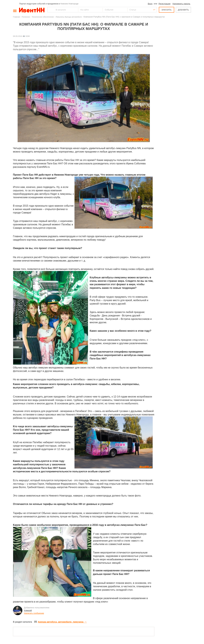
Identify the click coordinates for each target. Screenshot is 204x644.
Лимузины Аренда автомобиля (69, 17)
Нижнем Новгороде (69, 4)
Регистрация (164, 4)
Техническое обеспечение (43, 17)
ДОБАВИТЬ (183, 10)
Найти (50, 10)
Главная (16, 17)
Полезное (26, 17)
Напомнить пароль (181, 4)
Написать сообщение (34, 613)
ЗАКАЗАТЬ (167, 10)
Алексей (28, 610)
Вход (150, 4)
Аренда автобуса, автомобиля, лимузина (60, 622)
